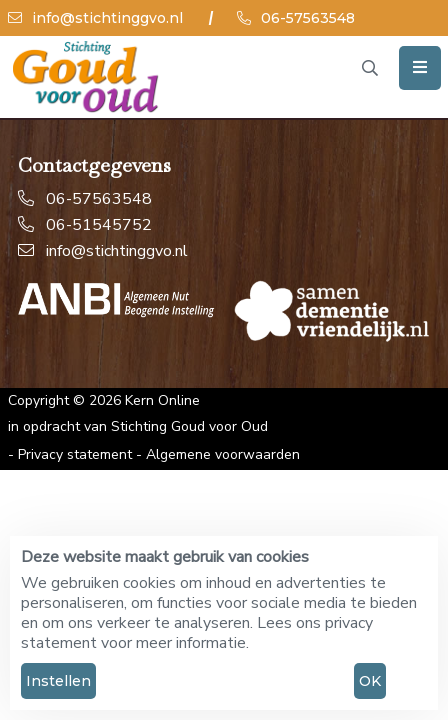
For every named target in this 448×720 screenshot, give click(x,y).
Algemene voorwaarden (223, 454)
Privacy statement (75, 454)
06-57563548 (296, 18)
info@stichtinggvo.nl (95, 18)
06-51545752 (85, 225)
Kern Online (162, 400)
